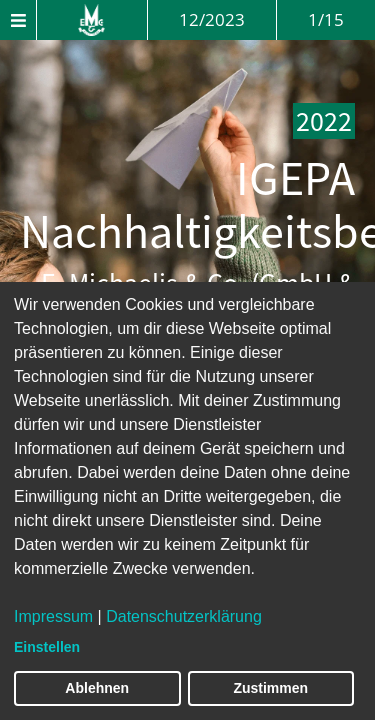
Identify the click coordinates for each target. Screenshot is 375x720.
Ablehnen (97, 688)
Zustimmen (270, 688)
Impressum (53, 616)
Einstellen (47, 647)
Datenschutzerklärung (184, 616)
